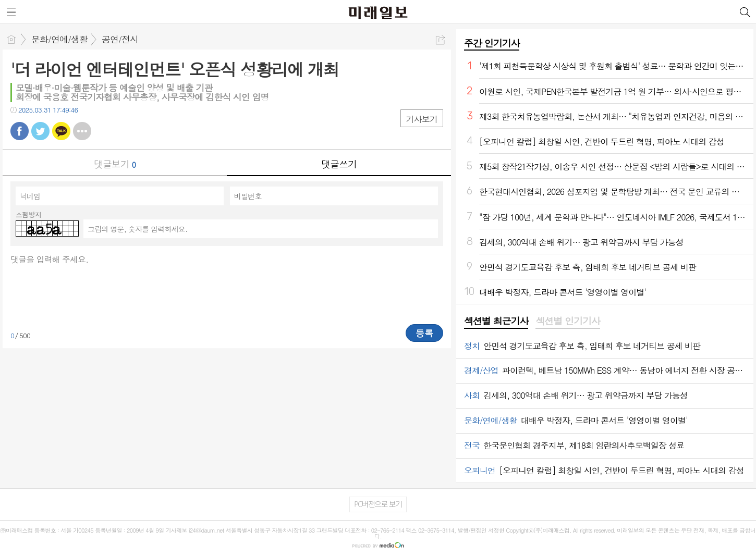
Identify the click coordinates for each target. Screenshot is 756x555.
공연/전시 (120, 39)
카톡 (61, 131)
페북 (20, 131)
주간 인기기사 (492, 43)
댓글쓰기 (339, 164)
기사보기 (422, 119)
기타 (82, 131)
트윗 (40, 131)
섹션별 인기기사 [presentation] (568, 321)
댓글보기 (115, 164)
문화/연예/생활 (59, 39)
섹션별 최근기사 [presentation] (496, 321)
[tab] (496, 322)
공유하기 (440, 40)
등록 (424, 333)
